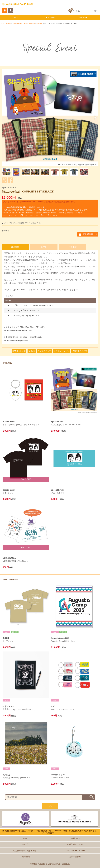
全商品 (8, 23)
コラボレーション (62, 351)
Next (94, 118)
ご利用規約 (25, 857)
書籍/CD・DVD (29, 23)
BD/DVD (39, 23)
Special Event (17, 23)
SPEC (44, 247)
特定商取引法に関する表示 (25, 851)
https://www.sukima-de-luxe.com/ (18, 330)
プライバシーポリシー (75, 851)
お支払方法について (75, 844)
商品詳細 (15, 247)
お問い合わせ (75, 857)
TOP (2, 23)
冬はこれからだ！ (80, 351)
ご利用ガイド (75, 838)
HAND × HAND (19, 351)
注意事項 (73, 247)
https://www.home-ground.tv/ (16, 340)
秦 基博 (31, 351)
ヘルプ (25, 844)
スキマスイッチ (44, 351)
